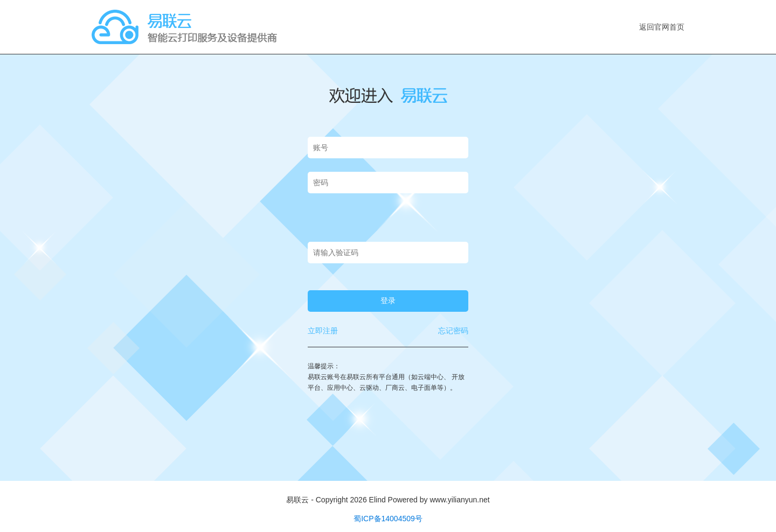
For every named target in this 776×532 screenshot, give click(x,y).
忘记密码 (453, 331)
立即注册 (323, 331)
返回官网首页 (662, 27)
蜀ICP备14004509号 (388, 519)
